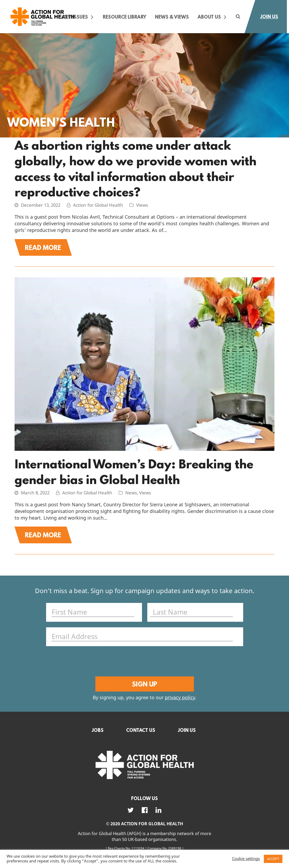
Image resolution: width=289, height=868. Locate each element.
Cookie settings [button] (246, 859)
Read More (48, 249)
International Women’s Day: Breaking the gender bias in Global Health (134, 474)
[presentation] (143, 667)
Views (142, 205)
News (131, 496)
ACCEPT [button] (273, 859)
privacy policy (180, 704)
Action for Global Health (98, 205)
